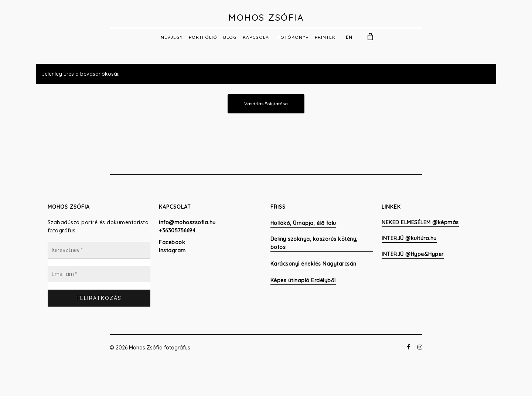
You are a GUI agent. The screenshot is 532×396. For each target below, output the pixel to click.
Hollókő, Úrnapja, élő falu (303, 223)
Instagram (172, 250)
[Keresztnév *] (99, 250)
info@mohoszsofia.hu (187, 222)
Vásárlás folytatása (266, 104)
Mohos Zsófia (266, 17)
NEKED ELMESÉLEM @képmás (420, 222)
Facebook (172, 242)
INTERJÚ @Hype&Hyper (413, 254)
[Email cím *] (99, 274)
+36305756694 (177, 231)
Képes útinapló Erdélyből (303, 280)
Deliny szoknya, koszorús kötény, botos (314, 243)
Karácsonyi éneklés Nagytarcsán (313, 264)
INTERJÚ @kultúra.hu (409, 238)
